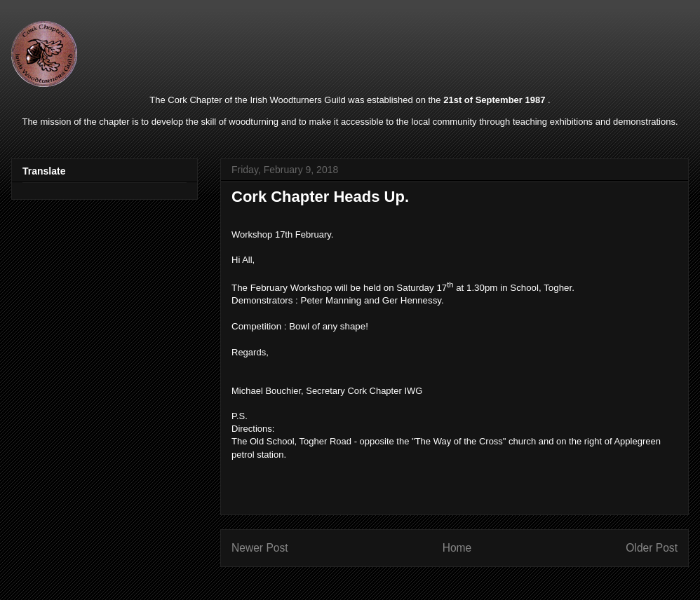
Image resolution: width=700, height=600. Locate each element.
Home (457, 548)
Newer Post (260, 548)
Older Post (652, 548)
